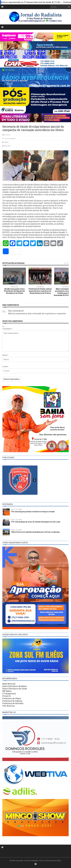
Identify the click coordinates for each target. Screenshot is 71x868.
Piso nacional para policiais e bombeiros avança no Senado (33, 512)
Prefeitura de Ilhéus (12, 698)
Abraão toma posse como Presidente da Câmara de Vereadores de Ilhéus (14, 291)
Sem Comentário (10, 138)
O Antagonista (9, 693)
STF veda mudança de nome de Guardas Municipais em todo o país (36, 522)
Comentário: (7, 329)
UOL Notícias (8, 706)
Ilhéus (7, 142)
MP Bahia (7, 691)
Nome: (5, 355)
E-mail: (5, 366)
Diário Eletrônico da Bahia (15, 686)
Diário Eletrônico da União (15, 689)
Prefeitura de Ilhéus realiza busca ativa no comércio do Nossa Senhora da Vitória (40, 291)
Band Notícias (9, 684)
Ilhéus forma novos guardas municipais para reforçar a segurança (35, 532)
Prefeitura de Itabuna (12, 701)
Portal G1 (7, 696)
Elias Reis (7, 146)
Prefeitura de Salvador (13, 703)
